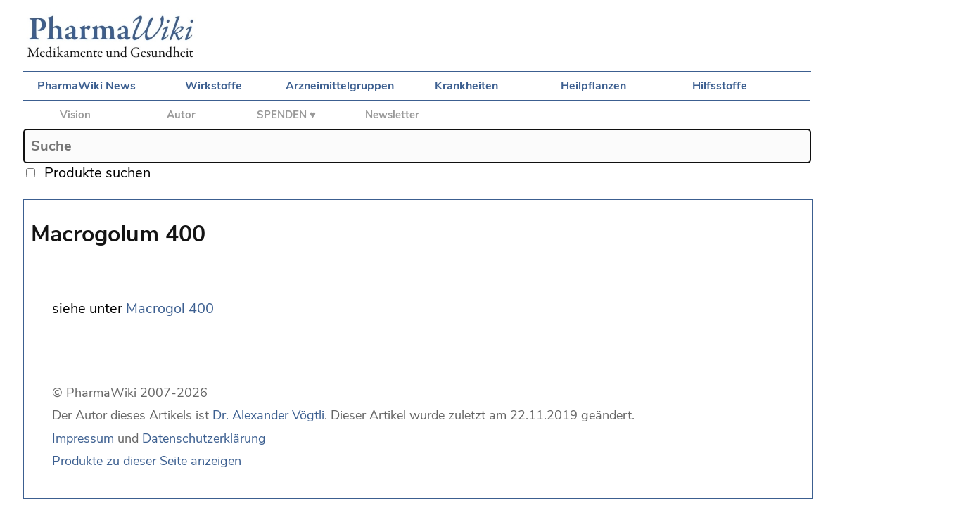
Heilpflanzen (593, 86)
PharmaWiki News (87, 86)
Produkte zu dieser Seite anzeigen (147, 461)
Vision (75, 115)
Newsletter (392, 115)
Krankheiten (466, 86)
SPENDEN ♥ (286, 115)
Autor (181, 115)
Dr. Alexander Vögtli (268, 415)
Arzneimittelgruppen (340, 86)
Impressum (83, 438)
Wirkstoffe (214, 86)
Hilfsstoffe (720, 86)
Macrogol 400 (170, 309)
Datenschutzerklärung (204, 438)
